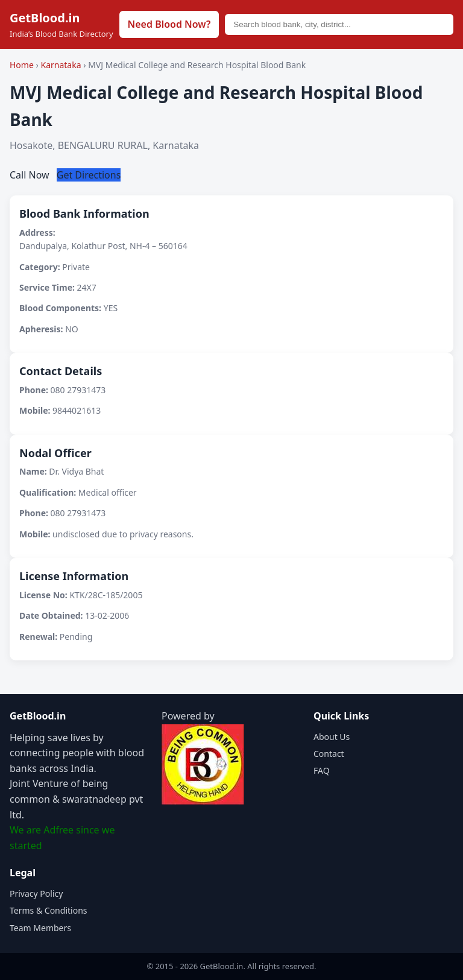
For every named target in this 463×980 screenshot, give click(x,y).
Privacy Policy (36, 893)
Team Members (40, 928)
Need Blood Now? (169, 24)
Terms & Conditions (49, 910)
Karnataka (62, 65)
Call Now (31, 175)
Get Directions (89, 175)
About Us (332, 737)
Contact (329, 754)
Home (22, 65)
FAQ (322, 770)
